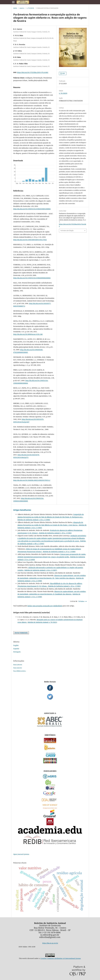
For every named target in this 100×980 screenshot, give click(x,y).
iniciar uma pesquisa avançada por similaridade (45, 606)
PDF (63, 73)
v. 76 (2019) (30, 8)
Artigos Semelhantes (22, 510)
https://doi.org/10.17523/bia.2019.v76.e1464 (33, 72)
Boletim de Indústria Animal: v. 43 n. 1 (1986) (34, 520)
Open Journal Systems (21, 854)
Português (17, 652)
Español (16, 649)
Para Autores (18, 668)
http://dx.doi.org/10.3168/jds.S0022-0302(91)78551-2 (32, 480)
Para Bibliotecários (20, 671)
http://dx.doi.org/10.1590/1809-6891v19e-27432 (30, 240)
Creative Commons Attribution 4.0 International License (61, 958)
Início (15, 8)
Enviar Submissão (21, 633)
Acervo (22, 8)
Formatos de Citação (67, 230)
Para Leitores (18, 665)
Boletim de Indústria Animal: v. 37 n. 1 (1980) (59, 552)
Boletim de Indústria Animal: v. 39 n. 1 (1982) (64, 586)
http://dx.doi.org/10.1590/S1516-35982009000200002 (32, 278)
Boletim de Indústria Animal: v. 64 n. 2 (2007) (41, 570)
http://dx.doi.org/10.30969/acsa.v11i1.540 (28, 334)
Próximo (81, 601)
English (16, 645)
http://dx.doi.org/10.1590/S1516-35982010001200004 (32, 209)
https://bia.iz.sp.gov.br (50, 943)
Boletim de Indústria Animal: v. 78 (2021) (42, 622)
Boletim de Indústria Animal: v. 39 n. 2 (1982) (55, 533)
